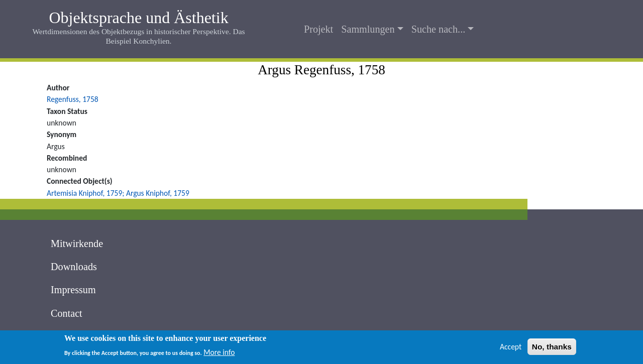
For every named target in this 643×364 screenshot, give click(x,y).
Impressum (73, 290)
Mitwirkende (77, 244)
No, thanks (552, 348)
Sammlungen (368, 29)
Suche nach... (438, 29)
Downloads (74, 267)
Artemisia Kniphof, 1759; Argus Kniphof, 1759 (118, 193)
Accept (511, 348)
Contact (67, 313)
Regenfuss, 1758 (73, 99)
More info (219, 354)
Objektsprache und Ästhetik (138, 18)
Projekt (318, 29)
